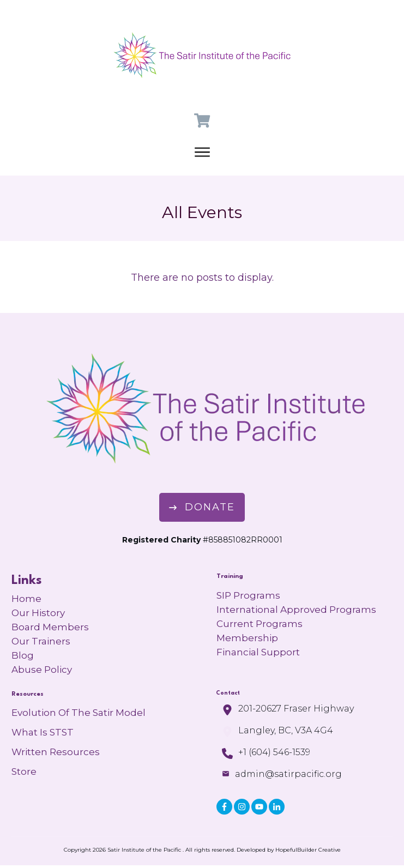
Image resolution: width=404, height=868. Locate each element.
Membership (247, 638)
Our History (38, 613)
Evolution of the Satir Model (79, 713)
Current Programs (260, 624)
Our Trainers (41, 641)
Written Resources (56, 752)
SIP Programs (248, 595)
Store (24, 771)
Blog (23, 655)
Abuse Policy (42, 670)
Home (26, 599)
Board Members (50, 627)
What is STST (43, 732)
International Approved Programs (296, 610)
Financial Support (258, 652)
